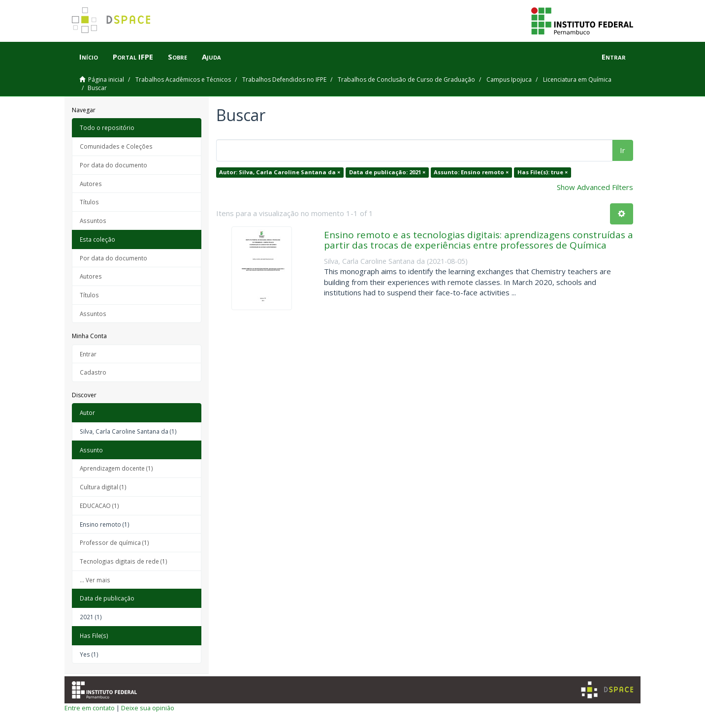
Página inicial (106, 79)
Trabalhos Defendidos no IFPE (284, 79)
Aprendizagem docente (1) (116, 468)
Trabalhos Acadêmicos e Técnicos (183, 79)
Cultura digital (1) (103, 487)
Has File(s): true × (543, 172)
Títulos (89, 202)
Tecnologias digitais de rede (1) (124, 561)
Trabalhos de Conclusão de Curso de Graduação (406, 79)
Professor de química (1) (114, 542)
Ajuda (211, 57)
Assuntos (93, 221)
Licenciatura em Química (577, 79)
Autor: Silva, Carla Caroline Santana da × (280, 172)
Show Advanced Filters (595, 187)
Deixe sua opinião (148, 708)
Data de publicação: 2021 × (387, 172)
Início (89, 57)
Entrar (88, 354)
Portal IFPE (133, 57)
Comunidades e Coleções (116, 146)
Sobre (177, 57)
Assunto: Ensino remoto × (471, 172)
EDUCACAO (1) (99, 506)
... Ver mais (95, 580)
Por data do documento (113, 165)
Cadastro (93, 372)
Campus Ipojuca (509, 79)
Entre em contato (90, 708)
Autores (91, 184)
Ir (623, 150)
